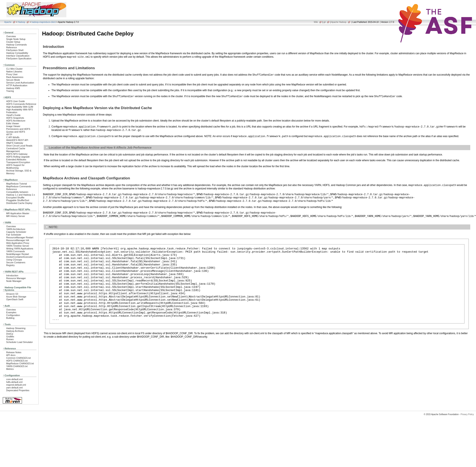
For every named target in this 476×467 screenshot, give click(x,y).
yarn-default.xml (14, 388)
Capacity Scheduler (16, 232)
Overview (11, 36)
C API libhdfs (13, 137)
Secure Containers (16, 262)
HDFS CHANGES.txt (17, 361)
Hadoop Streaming (16, 328)
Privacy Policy (467, 414)
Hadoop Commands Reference (16, 46)
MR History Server (16, 216)
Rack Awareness (15, 77)
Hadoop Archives (15, 331)
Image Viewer (13, 126)
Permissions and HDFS (18, 129)
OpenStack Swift (15, 299)
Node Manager (14, 281)
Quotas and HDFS (16, 132)
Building (10, 318)
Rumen (10, 339)
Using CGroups (14, 260)
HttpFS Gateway (15, 143)
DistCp (10, 334)
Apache (8, 22)
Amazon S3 (12, 294)
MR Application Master (18, 213)
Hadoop (21, 22)
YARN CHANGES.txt (17, 366)
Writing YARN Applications (20, 249)
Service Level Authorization (20, 83)
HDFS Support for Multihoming (15, 166)
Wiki (316, 22)
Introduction (12, 275)
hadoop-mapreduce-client (44, 22)
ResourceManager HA (18, 240)
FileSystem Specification (19, 59)
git (325, 22)
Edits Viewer (13, 123)
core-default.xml (14, 379)
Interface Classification (18, 56)
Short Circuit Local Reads (19, 146)
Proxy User (12, 74)
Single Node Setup (16, 39)
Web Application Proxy (18, 243)
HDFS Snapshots (15, 118)
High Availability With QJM (20, 107)
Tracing (10, 91)
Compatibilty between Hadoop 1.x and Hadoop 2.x (21, 193)
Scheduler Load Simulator (20, 342)
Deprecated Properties (18, 390)
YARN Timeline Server (18, 246)
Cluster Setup (13, 42)
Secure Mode (13, 80)
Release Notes (14, 352)
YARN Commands (16, 251)
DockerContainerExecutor (19, 257)
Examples (11, 312)
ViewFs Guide (13, 115)
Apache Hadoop (339, 22)
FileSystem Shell (15, 50)
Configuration (13, 315)
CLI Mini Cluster (14, 69)
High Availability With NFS (20, 110)
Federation (12, 112)
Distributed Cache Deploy (19, 203)
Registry (10, 265)
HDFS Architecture (16, 121)
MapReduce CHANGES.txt (20, 363)
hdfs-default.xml (14, 382)
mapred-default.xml (16, 385)
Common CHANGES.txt (18, 358)
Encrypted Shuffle (15, 198)
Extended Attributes (16, 160)
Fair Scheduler (14, 235)
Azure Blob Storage (16, 297)
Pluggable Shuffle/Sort (18, 200)
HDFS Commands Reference (21, 104)
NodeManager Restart (18, 254)
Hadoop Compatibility (17, 53)
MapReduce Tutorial (17, 184)
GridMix (10, 337)
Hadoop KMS (13, 88)
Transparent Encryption (18, 162)
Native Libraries (14, 72)
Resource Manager (16, 278)
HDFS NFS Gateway (17, 154)
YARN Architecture (16, 229)
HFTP (9, 135)
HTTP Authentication (17, 85)
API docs (11, 355)
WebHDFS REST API (17, 140)
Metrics (10, 369)
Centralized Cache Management (16, 150)
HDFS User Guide (15, 101)
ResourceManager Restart (20, 237)
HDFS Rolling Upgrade (18, 157)
